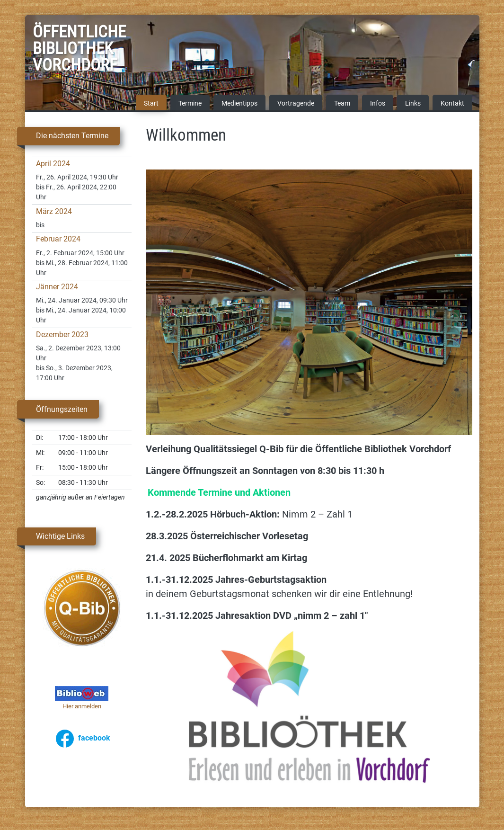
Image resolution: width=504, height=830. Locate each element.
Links (413, 104)
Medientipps (239, 104)
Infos (378, 104)
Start (151, 104)
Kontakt (452, 104)
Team (342, 104)
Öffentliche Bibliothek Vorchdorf (56, 50)
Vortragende (296, 104)
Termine (190, 104)
